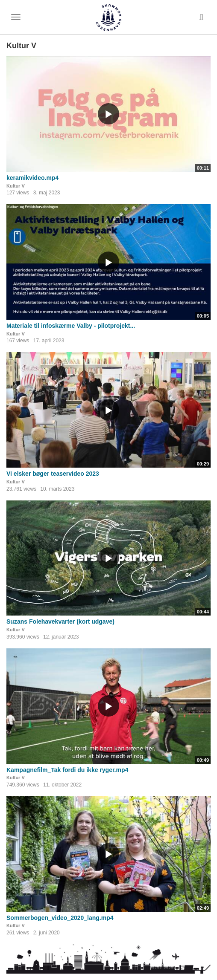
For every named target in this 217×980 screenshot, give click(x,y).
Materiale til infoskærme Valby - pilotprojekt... (71, 326)
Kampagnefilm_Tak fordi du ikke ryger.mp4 (67, 770)
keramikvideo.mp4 (32, 178)
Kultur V (16, 186)
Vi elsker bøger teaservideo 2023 (53, 474)
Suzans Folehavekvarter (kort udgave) (60, 622)
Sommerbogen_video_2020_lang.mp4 (60, 918)
